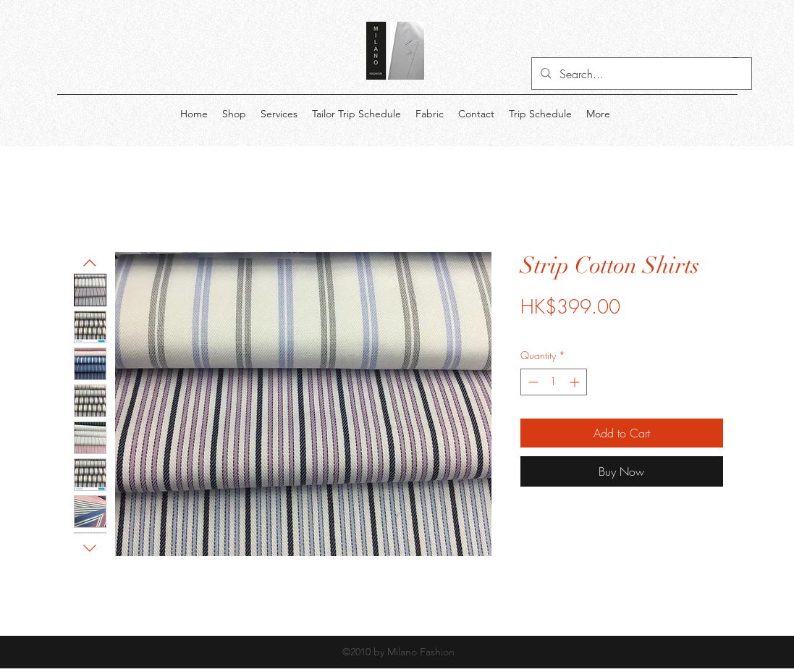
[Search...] (640, 74)
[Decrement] (532, 382)
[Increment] (576, 382)
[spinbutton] (554, 382)
